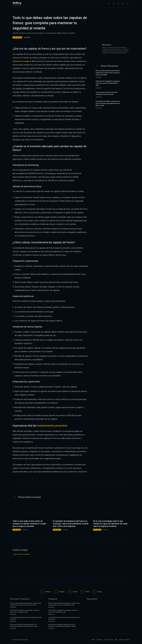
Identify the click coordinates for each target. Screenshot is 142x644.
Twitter (87, 592)
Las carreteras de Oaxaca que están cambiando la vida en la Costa (107, 93)
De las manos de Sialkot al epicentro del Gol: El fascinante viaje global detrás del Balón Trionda (108, 103)
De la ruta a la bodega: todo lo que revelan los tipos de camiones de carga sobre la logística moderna (110, 524)
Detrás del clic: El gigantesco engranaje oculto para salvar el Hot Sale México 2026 (108, 83)
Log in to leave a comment (22, 554)
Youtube (100, 592)
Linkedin (75, 592)
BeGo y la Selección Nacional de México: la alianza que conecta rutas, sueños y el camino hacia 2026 (108, 73)
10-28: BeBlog (17, 37)
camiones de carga (21, 61)
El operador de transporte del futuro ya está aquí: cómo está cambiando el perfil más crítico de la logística (71, 524)
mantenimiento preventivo (52, 426)
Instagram (62, 592)
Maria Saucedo (107, 45)
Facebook (48, 592)
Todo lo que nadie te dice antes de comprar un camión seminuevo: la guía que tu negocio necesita (29, 524)
